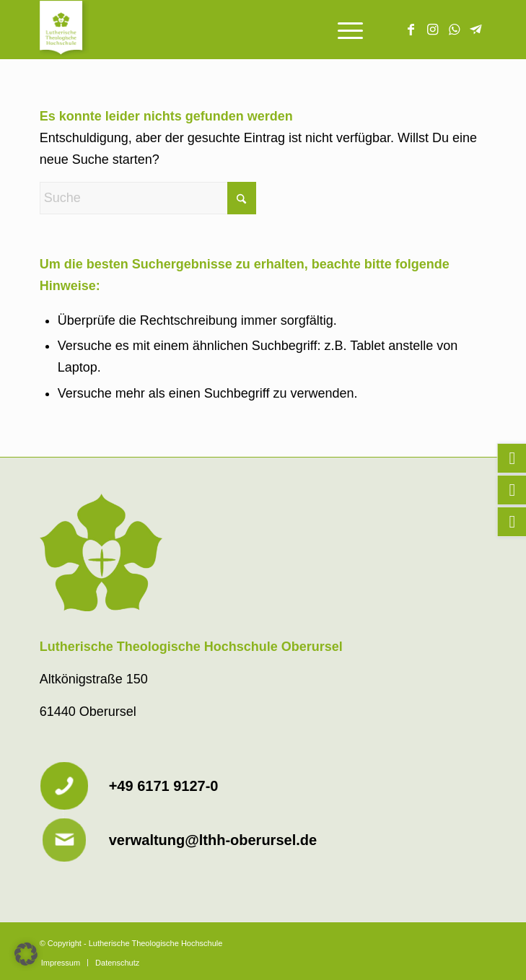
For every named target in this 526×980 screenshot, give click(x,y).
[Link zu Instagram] (432, 30)
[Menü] (343, 30)
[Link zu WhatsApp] (454, 30)
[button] (26, 954)
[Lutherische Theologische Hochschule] (219, 30)
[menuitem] (343, 30)
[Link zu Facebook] (411, 30)
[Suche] (148, 198)
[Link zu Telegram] (475, 30)
